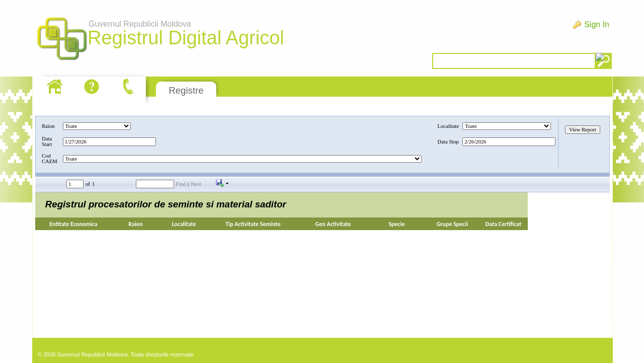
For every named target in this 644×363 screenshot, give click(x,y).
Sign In (597, 24)
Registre (186, 90)
